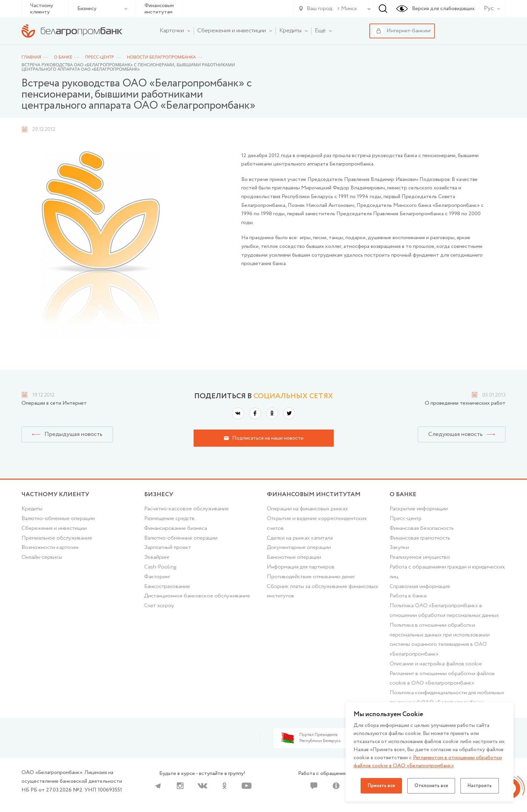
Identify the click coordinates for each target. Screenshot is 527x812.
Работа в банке (408, 596)
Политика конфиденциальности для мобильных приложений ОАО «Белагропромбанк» (447, 698)
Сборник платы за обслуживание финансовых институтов (322, 591)
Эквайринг (157, 557)
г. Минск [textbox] (348, 9)
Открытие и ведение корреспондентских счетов (317, 523)
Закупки (399, 547)
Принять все (381, 786)
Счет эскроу (159, 606)
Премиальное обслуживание (57, 538)
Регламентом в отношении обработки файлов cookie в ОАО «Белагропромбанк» (428, 762)
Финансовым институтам (159, 9)
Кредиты (32, 509)
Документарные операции (299, 547)
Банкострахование (167, 586)
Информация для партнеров (301, 567)
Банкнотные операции (294, 557)
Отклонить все (431, 786)
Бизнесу (102, 9)
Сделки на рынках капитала (300, 538)
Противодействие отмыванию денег (311, 577)
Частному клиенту (42, 9)
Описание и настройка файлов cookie (436, 664)
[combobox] (346, 9)
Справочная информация (420, 586)
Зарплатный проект (168, 547)
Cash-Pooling (160, 567)
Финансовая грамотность (420, 538)
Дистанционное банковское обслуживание (197, 596)
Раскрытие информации (419, 509)
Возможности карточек (50, 547)
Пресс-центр (406, 519)
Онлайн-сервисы (42, 557)
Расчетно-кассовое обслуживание (187, 509)
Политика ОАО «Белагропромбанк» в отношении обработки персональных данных (444, 611)
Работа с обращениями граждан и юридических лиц (447, 572)
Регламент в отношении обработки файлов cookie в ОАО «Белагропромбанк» (442, 678)
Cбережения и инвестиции (54, 528)
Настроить (480, 786)
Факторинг (157, 577)
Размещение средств (169, 519)
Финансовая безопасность (422, 528)
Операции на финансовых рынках (307, 509)
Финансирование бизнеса (176, 528)
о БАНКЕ (403, 494)
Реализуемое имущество (420, 557)
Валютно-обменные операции (58, 519)
